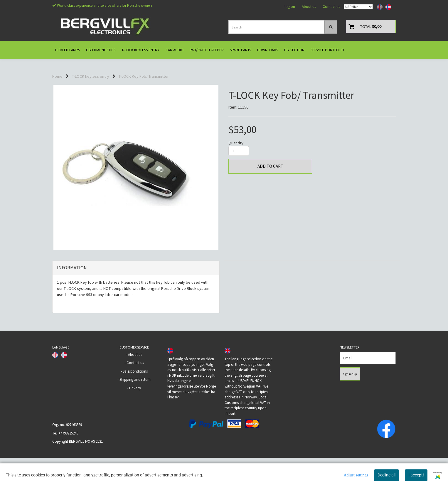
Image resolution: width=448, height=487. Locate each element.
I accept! (416, 475)
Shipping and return (135, 409)
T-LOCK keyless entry (91, 76)
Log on (289, 7)
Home (57, 76)
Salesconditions (135, 401)
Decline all (386, 475)
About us (309, 7)
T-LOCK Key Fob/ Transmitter (144, 76)
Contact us (331, 7)
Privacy (135, 417)
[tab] (136, 297)
